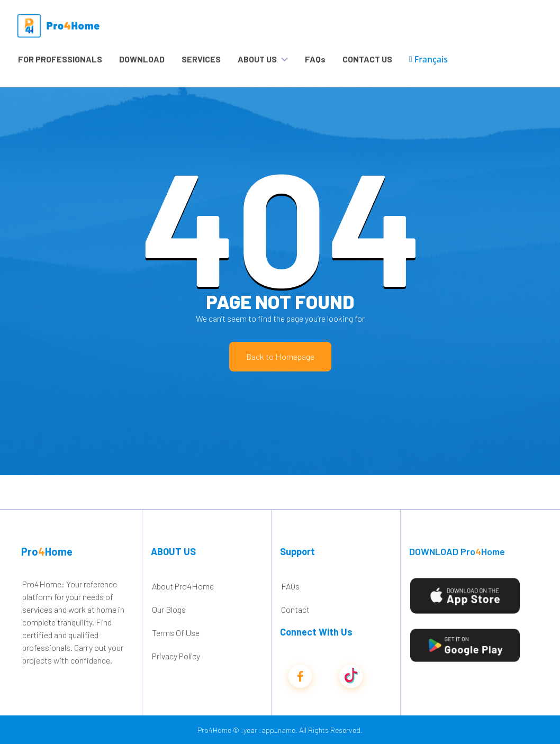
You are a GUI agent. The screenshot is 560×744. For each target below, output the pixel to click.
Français (428, 59)
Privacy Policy (176, 656)
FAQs (315, 59)
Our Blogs (169, 609)
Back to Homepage (280, 356)
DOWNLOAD (142, 59)
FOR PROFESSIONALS (60, 59)
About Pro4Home (183, 586)
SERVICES (201, 59)
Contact (295, 609)
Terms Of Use (176, 633)
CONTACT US (367, 59)
